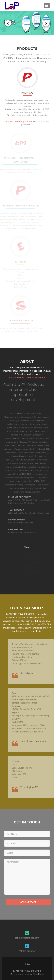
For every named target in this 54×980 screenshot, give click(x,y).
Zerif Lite (15, 974)
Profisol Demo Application (18, 121)
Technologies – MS (34, 787)
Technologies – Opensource (38, 741)
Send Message (28, 902)
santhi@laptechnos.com (27, 938)
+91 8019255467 (27, 951)
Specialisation (31, 673)
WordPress (38, 974)
